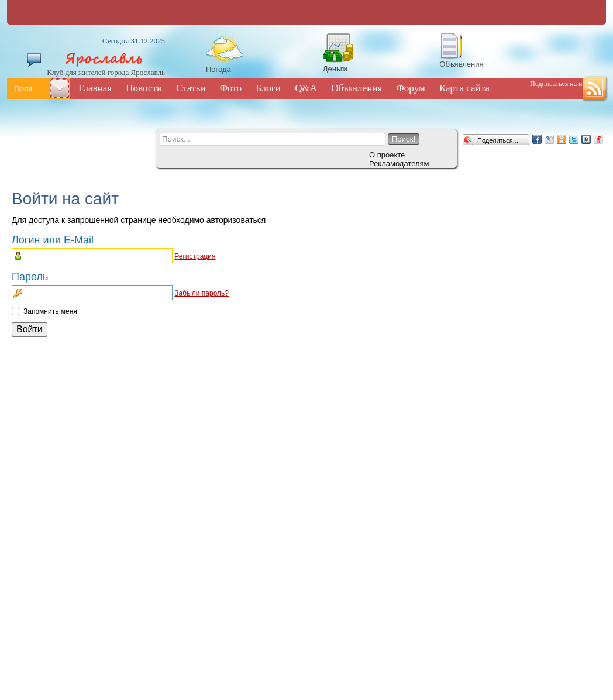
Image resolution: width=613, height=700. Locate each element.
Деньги (335, 69)
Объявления (461, 64)
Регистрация (195, 256)
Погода (218, 69)
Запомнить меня (50, 311)
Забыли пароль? (202, 293)
